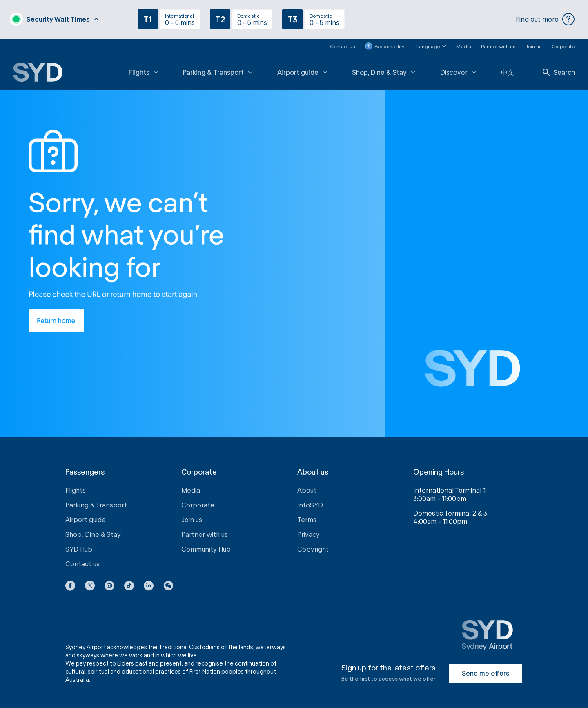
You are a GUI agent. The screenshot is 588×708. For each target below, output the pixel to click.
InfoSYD (310, 502)
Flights (144, 69)
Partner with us (498, 43)
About (307, 488)
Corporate (563, 43)
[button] (427, 44)
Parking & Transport (218, 69)
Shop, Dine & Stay (384, 69)
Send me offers (486, 671)
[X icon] (90, 585)
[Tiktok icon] (129, 585)
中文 (508, 69)
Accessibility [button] (385, 44)
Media (464, 43)
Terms (307, 517)
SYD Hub (79, 546)
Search (559, 69)
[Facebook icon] (70, 585)
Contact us (343, 43)
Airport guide (302, 69)
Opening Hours (439, 469)
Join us (534, 43)
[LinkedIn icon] (149, 585)
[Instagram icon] (109, 585)
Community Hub (206, 546)
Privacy (308, 532)
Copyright (313, 546)
